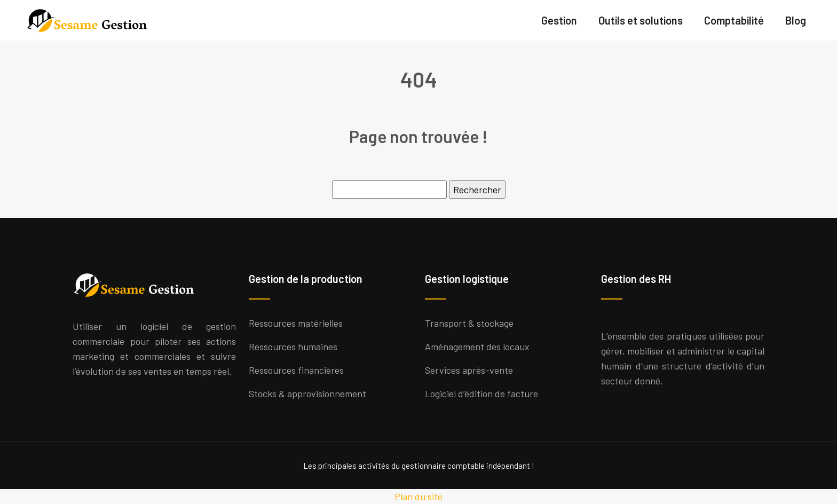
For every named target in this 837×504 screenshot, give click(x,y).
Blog (796, 20)
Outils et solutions (641, 20)
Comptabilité (734, 20)
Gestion (559, 20)
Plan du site (418, 497)
